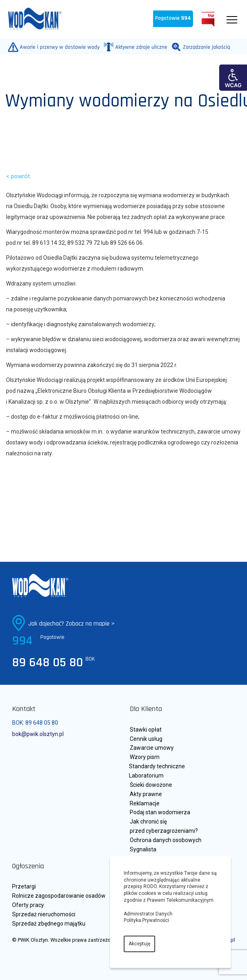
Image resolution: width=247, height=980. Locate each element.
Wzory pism (145, 757)
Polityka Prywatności (146, 920)
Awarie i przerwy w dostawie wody (58, 47)
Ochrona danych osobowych (166, 840)
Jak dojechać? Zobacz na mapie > (72, 624)
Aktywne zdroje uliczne (139, 47)
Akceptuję (139, 944)
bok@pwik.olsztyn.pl (38, 734)
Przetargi (24, 886)
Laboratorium (146, 776)
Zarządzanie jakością (205, 47)
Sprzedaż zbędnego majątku (49, 924)
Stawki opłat (146, 730)
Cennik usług (146, 739)
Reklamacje (145, 803)
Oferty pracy (28, 905)
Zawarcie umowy (152, 748)
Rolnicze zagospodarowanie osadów (59, 896)
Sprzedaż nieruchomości (44, 914)
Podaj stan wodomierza (160, 812)
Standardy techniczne (157, 766)
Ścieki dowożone (151, 785)
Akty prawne (146, 794)
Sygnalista (143, 849)
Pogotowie (173, 19)
